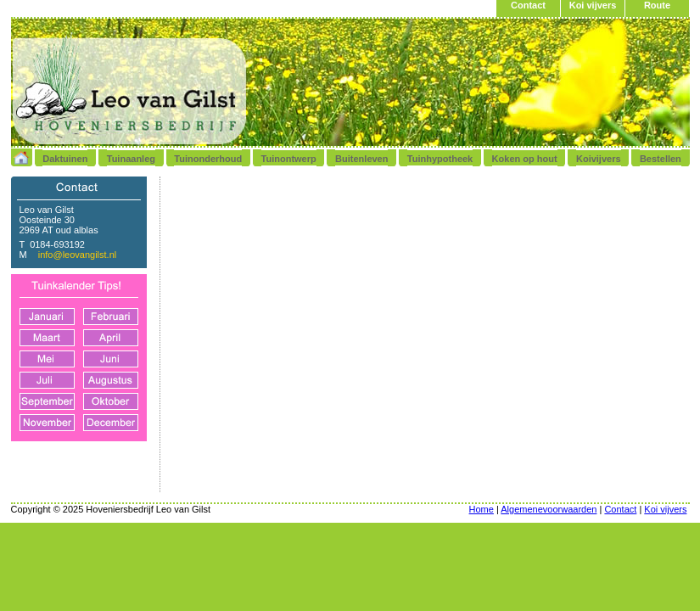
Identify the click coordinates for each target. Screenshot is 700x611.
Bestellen (661, 159)
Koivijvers (599, 159)
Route (657, 5)
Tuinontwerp (289, 159)
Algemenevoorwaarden (549, 509)
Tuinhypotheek (440, 159)
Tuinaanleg (131, 159)
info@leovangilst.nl (78, 255)
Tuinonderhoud (208, 159)
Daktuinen (65, 159)
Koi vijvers (593, 5)
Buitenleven (361, 159)
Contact (528, 5)
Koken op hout (525, 159)
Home (482, 509)
